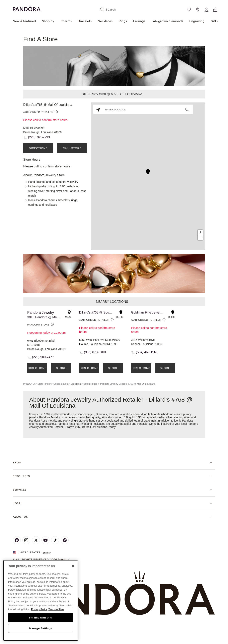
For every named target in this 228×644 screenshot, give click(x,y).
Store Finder (44, 384)
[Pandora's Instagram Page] (26, 540)
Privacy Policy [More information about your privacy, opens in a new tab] (39, 609)
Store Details (61, 370)
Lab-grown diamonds (167, 21)
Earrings (139, 21)
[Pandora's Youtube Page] (45, 540)
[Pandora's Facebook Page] (17, 540)
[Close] (73, 566)
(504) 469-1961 (147, 352)
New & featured (24, 21)
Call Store (72, 148)
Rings (123, 21)
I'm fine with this (41, 618)
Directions (38, 148)
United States (61, 384)
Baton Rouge (91, 384)
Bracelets (85, 21)
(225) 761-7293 (39, 137)
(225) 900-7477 (43, 357)
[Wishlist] (189, 10)
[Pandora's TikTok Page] (55, 540)
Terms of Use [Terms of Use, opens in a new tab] (56, 609)
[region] (41, 600)
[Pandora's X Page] (36, 540)
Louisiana (76, 384)
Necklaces (105, 21)
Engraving (197, 21)
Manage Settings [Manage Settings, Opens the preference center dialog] (40, 628)
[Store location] (198, 10)
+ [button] (200, 232)
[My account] (206, 10)
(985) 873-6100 (95, 352)
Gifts (214, 21)
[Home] (114, 593)
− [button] (200, 237)
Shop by (48, 21)
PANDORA (29, 384)
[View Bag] (215, 10)
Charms (66, 21)
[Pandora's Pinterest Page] (65, 540)
